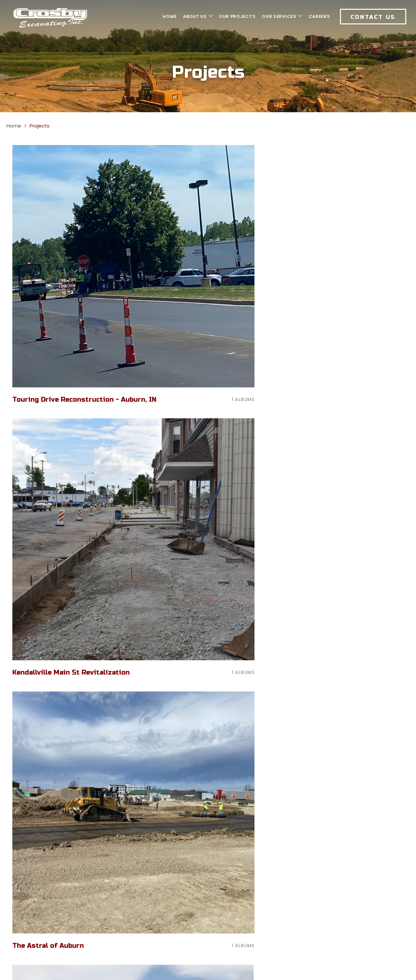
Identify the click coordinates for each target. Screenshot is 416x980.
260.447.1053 (135, 861)
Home (14, 126)
